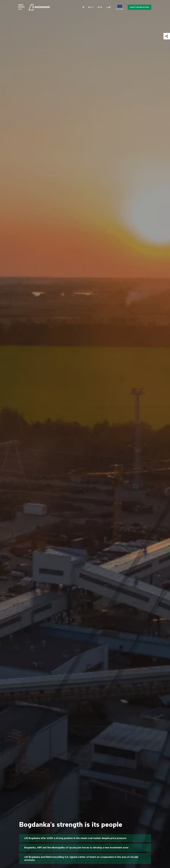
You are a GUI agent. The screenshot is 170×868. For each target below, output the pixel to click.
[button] (83, 7)
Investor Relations (140, 7)
